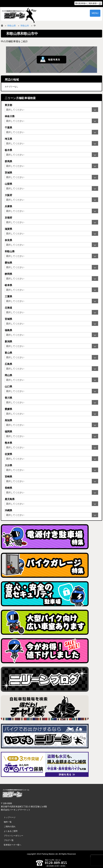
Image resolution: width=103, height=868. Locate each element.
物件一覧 (8, 822)
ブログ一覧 (9, 840)
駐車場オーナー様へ (13, 845)
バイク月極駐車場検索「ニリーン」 (16, 793)
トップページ (10, 817)
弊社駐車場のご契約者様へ (87, 3)
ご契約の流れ (10, 826)
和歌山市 (25, 26)
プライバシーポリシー (14, 836)
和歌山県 (12, 26)
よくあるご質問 (11, 831)
